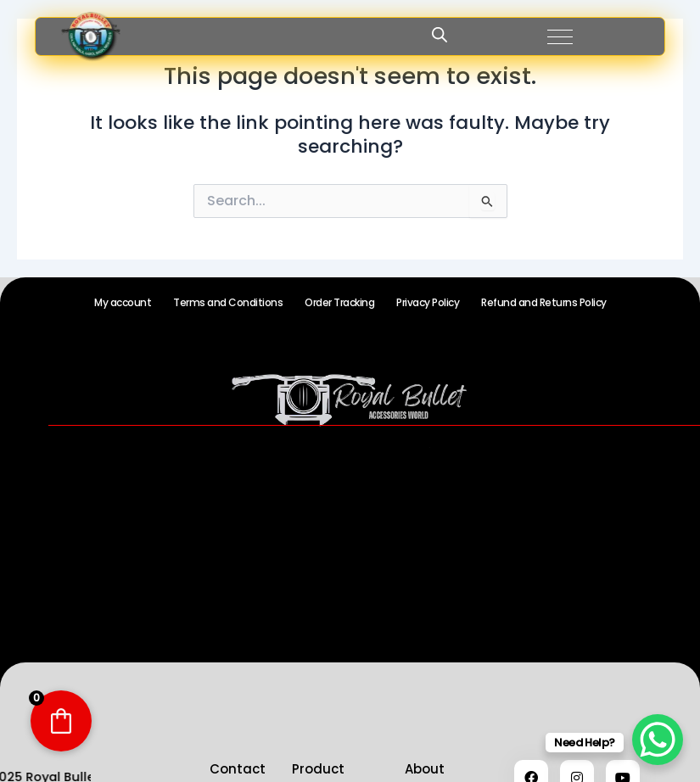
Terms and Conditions (228, 302)
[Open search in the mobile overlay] (440, 35)
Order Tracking (339, 302)
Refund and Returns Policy (544, 302)
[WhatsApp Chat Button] (658, 740)
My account (123, 302)
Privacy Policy (428, 302)
